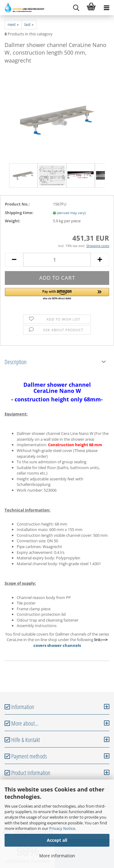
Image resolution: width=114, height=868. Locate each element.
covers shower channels (57, 645)
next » (13, 24)
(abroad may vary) (71, 213)
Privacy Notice (62, 828)
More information (57, 856)
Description (16, 362)
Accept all (57, 840)
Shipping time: (19, 213)
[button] (57, 294)
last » (29, 24)
